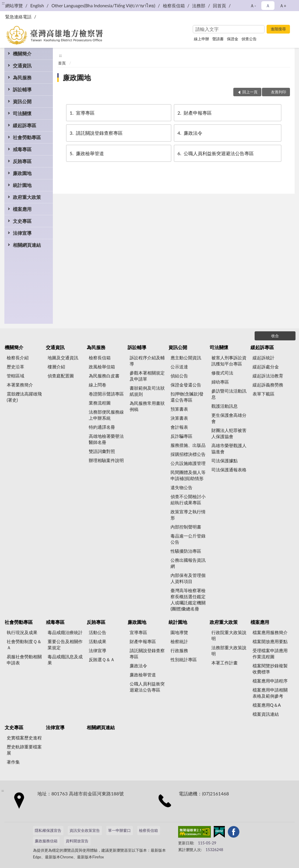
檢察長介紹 (18, 358)
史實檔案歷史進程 (24, 738)
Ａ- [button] (253, 6)
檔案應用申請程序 (270, 681)
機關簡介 (22, 54)
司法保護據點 (225, 461)
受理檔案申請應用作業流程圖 (270, 653)
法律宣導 (22, 233)
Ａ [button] (268, 6)
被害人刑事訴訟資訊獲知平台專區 (229, 361)
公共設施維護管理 (188, 463)
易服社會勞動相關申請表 (24, 660)
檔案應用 (22, 209)
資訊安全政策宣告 (85, 830)
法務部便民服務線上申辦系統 (106, 415)
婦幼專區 (220, 382)
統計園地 (22, 185)
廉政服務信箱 (46, 841)
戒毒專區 (22, 149)
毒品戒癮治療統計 (65, 632)
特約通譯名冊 (102, 427)
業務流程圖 (100, 403)
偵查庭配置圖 (61, 376)
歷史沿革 (15, 367)
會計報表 (179, 427)
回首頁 (219, 6)
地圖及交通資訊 (63, 358)
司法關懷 (22, 113)
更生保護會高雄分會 (229, 418)
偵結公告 (179, 376)
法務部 (199, 6)
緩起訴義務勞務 (268, 385)
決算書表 (179, 418)
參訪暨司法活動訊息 (229, 394)
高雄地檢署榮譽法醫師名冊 (106, 439)
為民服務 (22, 77)
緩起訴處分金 (266, 367)
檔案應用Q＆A (267, 705)
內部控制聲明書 (186, 527)
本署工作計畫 (225, 663)
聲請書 (218, 39)
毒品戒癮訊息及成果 (65, 660)
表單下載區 (264, 394)
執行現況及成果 (22, 632)
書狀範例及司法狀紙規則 (147, 391)
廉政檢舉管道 (86, 153)
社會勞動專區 (27, 137)
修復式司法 (222, 373)
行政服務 (179, 650)
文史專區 (22, 221)
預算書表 (179, 409)
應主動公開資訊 (186, 358)
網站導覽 (14, 6)
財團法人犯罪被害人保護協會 (229, 433)
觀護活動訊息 (225, 406)
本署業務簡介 (20, 385)
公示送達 (179, 367)
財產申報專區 (194, 113)
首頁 (62, 63)
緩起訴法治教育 (268, 376)
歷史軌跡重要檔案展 (24, 750)
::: (3, 3)
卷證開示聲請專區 (106, 394)
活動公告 (98, 632)
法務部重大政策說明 (229, 651)
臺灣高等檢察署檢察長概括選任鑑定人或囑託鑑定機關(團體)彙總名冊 (188, 600)
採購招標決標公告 (188, 454)
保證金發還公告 (186, 385)
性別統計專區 (184, 659)
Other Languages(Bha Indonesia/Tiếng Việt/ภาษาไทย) (103, 6)
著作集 (13, 762)
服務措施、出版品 (188, 445)
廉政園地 (22, 173)
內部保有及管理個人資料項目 (188, 578)
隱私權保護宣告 (48, 830)
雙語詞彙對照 (102, 451)
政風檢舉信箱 (102, 367)
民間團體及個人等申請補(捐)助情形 (188, 475)
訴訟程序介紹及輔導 (147, 361)
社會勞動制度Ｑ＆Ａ (24, 644)
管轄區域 (15, 376)
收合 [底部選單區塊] (275, 336)
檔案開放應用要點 (270, 641)
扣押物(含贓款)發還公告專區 (187, 397)
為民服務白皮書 (104, 376)
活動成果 (98, 641)
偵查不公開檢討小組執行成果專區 (188, 499)
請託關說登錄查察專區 (96, 133)
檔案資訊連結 (266, 714)
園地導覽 (179, 632)
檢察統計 (179, 641)
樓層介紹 (56, 367)
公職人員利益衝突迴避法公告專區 (215, 153)
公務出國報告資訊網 (188, 563)
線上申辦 (201, 39)
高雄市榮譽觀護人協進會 (229, 448)
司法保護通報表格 (229, 470)
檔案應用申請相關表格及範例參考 (270, 693)
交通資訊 (22, 65)
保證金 (233, 39)
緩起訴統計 (264, 358)
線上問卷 (98, 385)
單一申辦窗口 (119, 830)
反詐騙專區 (181, 436)
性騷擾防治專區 (186, 551)
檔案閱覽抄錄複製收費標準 (270, 669)
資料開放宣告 (77, 841)
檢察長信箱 (174, 6)
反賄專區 (22, 161)
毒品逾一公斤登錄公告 (188, 539)
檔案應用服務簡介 (270, 632)
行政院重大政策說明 (229, 635)
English (37, 6)
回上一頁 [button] (250, 92)
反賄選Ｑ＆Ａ (102, 659)
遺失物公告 (181, 487)
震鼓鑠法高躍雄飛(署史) (24, 397)
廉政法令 (190, 133)
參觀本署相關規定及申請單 (147, 376)
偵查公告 (249, 39)
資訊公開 (22, 101)
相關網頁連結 (27, 245)
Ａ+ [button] (283, 6)
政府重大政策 (27, 197)
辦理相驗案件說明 (106, 460)
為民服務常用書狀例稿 (147, 406)
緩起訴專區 (25, 125)
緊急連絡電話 (18, 17)
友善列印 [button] (279, 92)
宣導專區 (82, 113)
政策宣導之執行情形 (188, 515)
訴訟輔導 (22, 89)
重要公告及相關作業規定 (65, 644)
